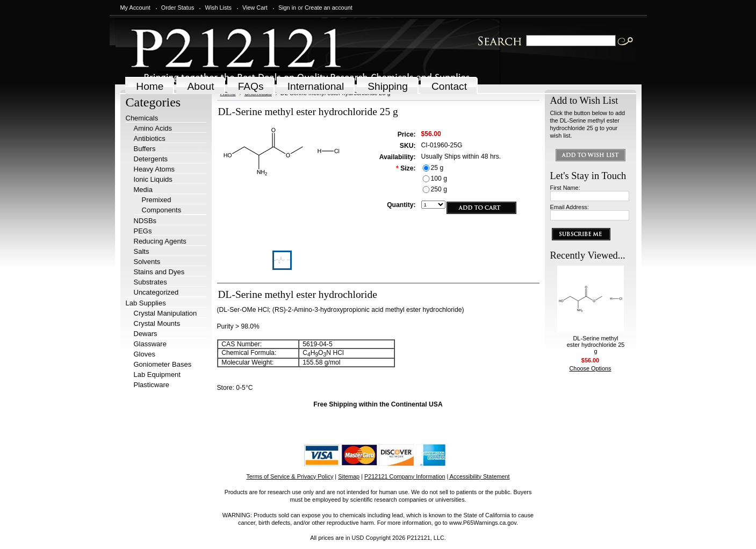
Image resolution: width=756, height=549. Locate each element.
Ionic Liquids (153, 179)
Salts (142, 251)
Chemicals (142, 118)
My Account (135, 8)
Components (162, 210)
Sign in (287, 8)
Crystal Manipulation (165, 313)
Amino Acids (153, 128)
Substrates (150, 282)
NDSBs (145, 221)
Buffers (145, 149)
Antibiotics (150, 138)
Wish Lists (218, 8)
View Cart (255, 8)
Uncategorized (156, 292)
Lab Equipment (157, 375)
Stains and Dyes (159, 272)
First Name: (565, 188)
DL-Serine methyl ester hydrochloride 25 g (596, 345)
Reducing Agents (160, 241)
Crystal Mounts (157, 323)
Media (143, 190)
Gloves (145, 354)
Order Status (178, 8)
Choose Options (591, 368)
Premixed (157, 200)
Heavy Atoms (154, 169)
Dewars (146, 334)
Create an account (329, 8)
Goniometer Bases (163, 364)
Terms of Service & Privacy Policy (290, 476)
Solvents (147, 262)
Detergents (151, 159)
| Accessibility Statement (478, 476)
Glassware (150, 344)
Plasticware (152, 385)
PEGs (143, 231)
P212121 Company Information (405, 476)
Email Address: (570, 207)
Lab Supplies (146, 303)
